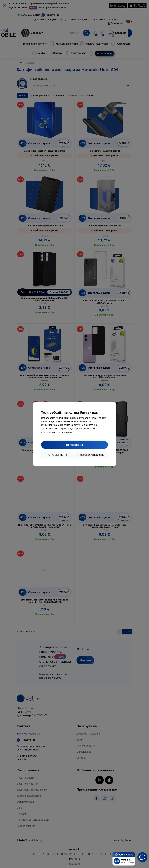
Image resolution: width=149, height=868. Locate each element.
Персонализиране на (91, 455)
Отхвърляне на (58, 455)
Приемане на (74, 445)
